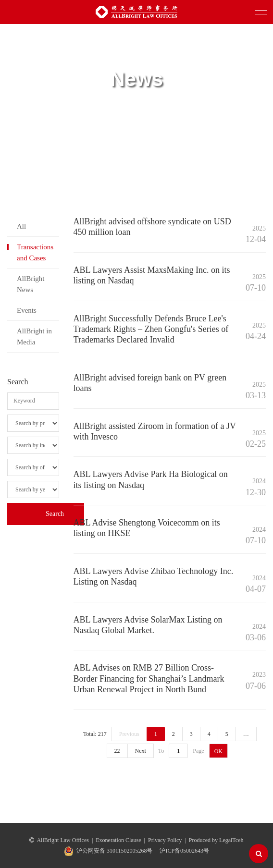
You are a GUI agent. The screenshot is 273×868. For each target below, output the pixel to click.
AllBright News (31, 284)
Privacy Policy (165, 840)
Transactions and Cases (35, 252)
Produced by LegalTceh (216, 840)
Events (27, 310)
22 (117, 751)
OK (218, 751)
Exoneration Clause (118, 840)
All (21, 226)
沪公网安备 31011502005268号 (115, 851)
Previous (129, 734)
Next (141, 751)
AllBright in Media (34, 336)
